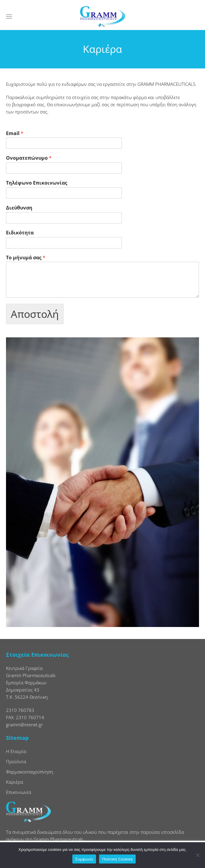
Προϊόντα (16, 761)
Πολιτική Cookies (117, 859)
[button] (9, 17)
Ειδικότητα (20, 233)
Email (15, 133)
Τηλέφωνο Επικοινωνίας (37, 183)
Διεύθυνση (19, 208)
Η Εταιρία (16, 751)
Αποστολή (35, 314)
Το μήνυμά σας (26, 258)
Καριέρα (15, 782)
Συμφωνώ (84, 859)
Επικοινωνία (19, 792)
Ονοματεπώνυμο (29, 158)
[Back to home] (103, 17)
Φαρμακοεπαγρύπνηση (30, 772)
